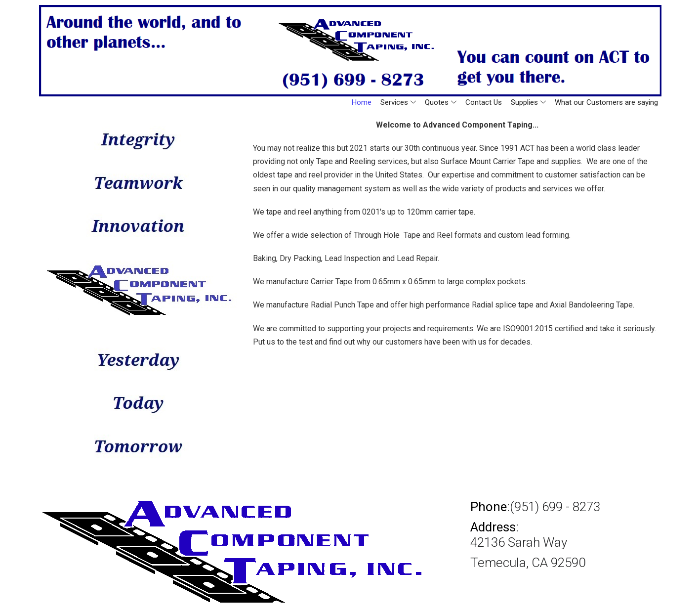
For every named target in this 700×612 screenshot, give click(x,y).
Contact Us (484, 102)
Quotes (441, 102)
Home (362, 102)
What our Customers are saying (606, 102)
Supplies (528, 102)
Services (398, 102)
